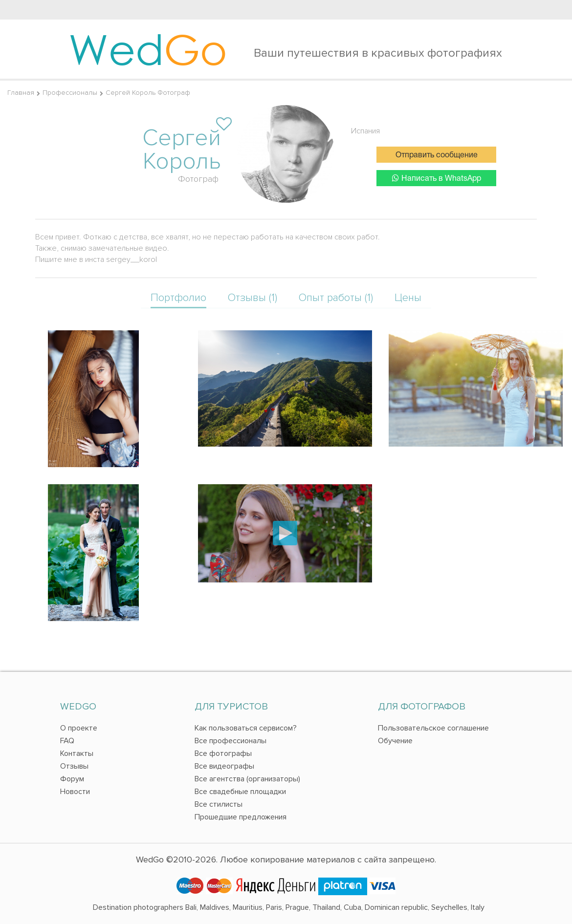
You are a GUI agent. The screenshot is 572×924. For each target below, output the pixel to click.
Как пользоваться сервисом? (246, 728)
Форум (72, 779)
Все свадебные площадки (240, 792)
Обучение (395, 741)
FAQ (67, 741)
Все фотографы (223, 753)
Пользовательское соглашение (433, 728)
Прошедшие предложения (241, 817)
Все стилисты (219, 804)
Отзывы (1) (253, 298)
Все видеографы (224, 766)
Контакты (77, 753)
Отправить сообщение (437, 155)
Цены (408, 298)
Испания (365, 131)
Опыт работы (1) (336, 298)
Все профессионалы (231, 741)
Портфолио (178, 298)
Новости (75, 792)
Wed (148, 49)
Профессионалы (70, 93)
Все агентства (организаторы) (247, 779)
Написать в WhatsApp (437, 178)
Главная (21, 93)
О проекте (79, 728)
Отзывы (74, 766)
